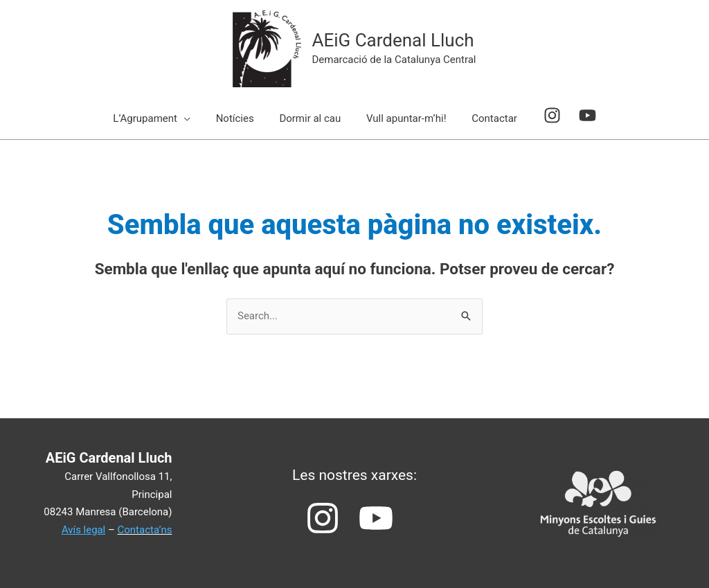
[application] (193, 118)
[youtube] (579, 115)
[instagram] (549, 115)
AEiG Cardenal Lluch (393, 40)
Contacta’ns (145, 530)
